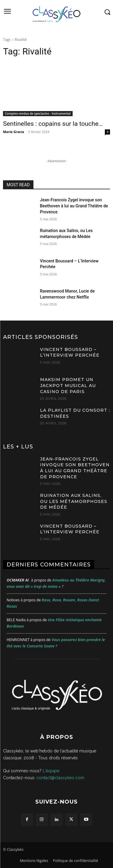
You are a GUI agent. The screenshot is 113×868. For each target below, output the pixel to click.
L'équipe (51, 771)
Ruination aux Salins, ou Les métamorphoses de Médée (74, 501)
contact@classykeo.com (60, 778)
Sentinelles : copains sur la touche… (53, 124)
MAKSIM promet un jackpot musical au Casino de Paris (68, 385)
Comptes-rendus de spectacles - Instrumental (38, 113)
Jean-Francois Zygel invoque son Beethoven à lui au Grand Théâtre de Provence (74, 206)
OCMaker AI (18, 580)
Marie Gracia (14, 132)
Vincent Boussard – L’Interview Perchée (70, 352)
